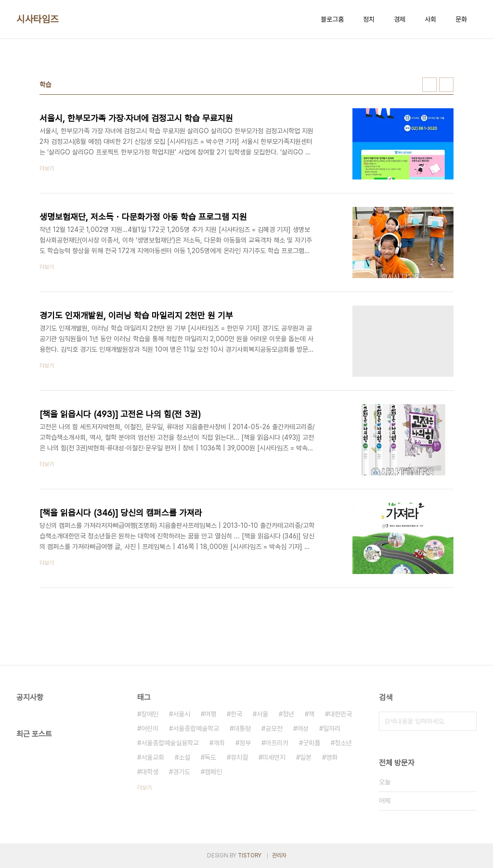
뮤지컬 (239, 757)
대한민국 (340, 714)
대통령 (242, 728)
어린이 (150, 728)
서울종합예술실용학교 (170, 743)
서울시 (182, 714)
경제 (400, 19)
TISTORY (250, 855)
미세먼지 (274, 757)
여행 (210, 714)
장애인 (150, 714)
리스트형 (446, 85)
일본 (306, 757)
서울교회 (153, 757)
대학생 (150, 772)
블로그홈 (332, 19)
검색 (467, 721)
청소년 (343, 743)
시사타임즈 (38, 19)
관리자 (279, 855)
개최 (219, 743)
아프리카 (277, 743)
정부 (245, 743)
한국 (236, 714)
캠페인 (213, 772)
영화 (332, 757)
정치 (369, 19)
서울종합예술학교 (196, 728)
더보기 (144, 788)
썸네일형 (429, 85)
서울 (262, 714)
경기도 (182, 772)
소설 (184, 757)
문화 (461, 19)
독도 (210, 757)
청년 (288, 714)
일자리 (332, 728)
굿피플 (311, 743)
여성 (303, 728)
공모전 (274, 728)
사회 (430, 19)
